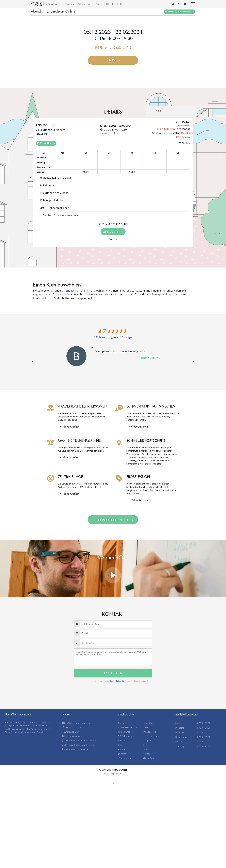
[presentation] (33, 361)
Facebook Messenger (74, 736)
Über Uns (148, 723)
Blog (120, 745)
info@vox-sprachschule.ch (76, 723)
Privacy (147, 749)
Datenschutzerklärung (119, 681)
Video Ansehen (66, 426)
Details (113, 60)
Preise (121, 723)
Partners (122, 749)
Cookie (147, 754)
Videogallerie (150, 732)
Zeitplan (147, 741)
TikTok (123, 754)
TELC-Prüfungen (126, 736)
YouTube (149, 758)
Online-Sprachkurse (161, 294)
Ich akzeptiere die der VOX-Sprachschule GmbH (123, 681)
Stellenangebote (152, 736)
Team (146, 727)
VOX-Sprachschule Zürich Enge (78, 745)
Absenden (113, 673)
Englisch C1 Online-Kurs (80, 291)
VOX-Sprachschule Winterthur (77, 749)
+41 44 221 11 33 (72, 727)
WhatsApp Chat (70, 732)
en (97, 4)
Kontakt (122, 741)
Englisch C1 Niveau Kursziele (59, 215)
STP (145, 745)
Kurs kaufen (46, 143)
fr (107, 4)
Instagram (84, 4)
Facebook (70, 4)
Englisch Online (43, 294)
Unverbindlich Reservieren (180, 12)
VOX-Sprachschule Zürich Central (79, 741)
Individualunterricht (127, 727)
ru (122, 4)
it (112, 4)
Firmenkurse (124, 732)
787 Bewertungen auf (113, 337)
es (117, 4)
